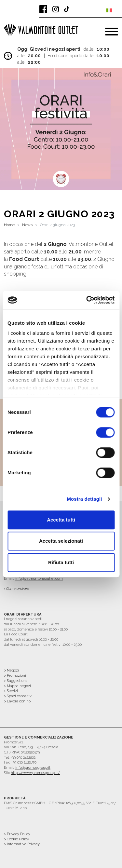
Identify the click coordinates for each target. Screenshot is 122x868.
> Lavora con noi (18, 701)
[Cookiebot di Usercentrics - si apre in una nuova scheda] (87, 300)
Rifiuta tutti (61, 562)
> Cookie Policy (16, 839)
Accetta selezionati (61, 541)
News (27, 225)
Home (9, 225)
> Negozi (11, 670)
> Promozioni (15, 676)
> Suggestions (16, 681)
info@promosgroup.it (33, 768)
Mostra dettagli (84, 499)
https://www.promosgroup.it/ (35, 773)
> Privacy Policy (17, 834)
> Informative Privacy (22, 844)
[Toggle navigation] (112, 32)
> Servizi (11, 691)
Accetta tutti (61, 520)
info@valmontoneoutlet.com (39, 579)
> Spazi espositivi (18, 696)
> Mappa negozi (17, 686)
